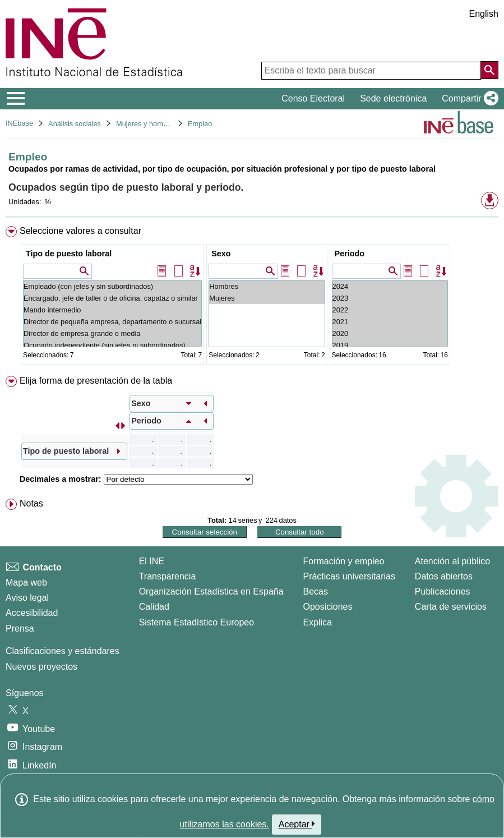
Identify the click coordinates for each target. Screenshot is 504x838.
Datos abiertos (444, 576)
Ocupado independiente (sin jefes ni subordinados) (112, 345)
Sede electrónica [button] (393, 98)
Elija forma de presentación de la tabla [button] (96, 381)
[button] (468, 99)
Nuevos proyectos (41, 667)
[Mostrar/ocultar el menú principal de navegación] (16, 99)
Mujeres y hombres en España (165, 124)
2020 (390, 333)
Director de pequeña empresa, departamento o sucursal (112, 322)
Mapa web (26, 583)
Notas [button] (31, 503)
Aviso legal (27, 598)
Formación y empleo (343, 561)
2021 (390, 322)
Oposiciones (327, 607)
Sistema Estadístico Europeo (196, 622)
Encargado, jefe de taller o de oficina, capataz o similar (112, 298)
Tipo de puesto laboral (69, 254)
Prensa (20, 628)
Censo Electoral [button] (313, 98)
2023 (390, 298)
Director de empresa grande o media (112, 333)
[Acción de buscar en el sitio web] (489, 70)
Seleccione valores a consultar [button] (80, 231)
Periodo (350, 254)
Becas (315, 591)
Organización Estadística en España (211, 591)
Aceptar (297, 824)
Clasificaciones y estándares (63, 651)
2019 (390, 345)
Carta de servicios (451, 607)
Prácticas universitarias (349, 576)
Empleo (200, 124)
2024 (390, 286)
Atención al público (452, 561)
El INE (152, 561)
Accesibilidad (32, 613)
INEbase (19, 123)
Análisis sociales (75, 124)
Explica (317, 622)
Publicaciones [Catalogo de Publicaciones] (443, 591)
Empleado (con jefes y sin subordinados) (112, 286)
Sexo (221, 254)
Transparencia (168, 576)
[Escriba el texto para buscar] (371, 71)
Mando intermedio (112, 310)
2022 (390, 310)
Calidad (154, 607)
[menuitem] (252, 298)
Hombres (267, 286)
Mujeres (267, 298)
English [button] (484, 14)
